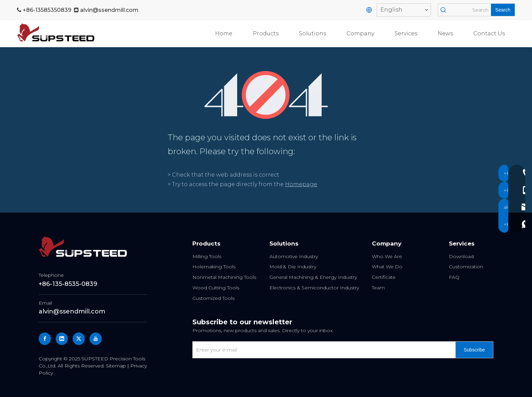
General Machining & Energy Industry (313, 277)
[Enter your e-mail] (322, 350)
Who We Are (387, 256)
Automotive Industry (294, 256)
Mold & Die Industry (293, 267)
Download (461, 256)
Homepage (301, 184)
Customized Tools (213, 298)
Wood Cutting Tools (216, 288)
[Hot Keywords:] (503, 10)
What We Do (387, 267)
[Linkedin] (62, 339)
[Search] (470, 10)
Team (378, 288)
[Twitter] (79, 339)
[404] (266, 95)
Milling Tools (207, 256)
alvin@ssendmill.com (109, 10)
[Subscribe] (474, 350)
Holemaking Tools (214, 267)
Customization (466, 267)
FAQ (454, 277)
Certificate (384, 277)
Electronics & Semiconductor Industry (314, 288)
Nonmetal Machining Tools (224, 277)
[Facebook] (45, 339)
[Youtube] (96, 339)
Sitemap (116, 366)
